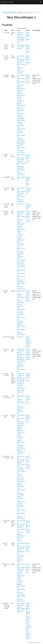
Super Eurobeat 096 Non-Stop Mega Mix (21, 61)
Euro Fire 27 (20, 337)
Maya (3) (28, 221)
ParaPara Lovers (7, 2)
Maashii (28, 215)
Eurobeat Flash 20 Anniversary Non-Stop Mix (21, 380)
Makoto (28, 34)
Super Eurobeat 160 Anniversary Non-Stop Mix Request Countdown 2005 (21, 303)
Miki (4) (28, 345)
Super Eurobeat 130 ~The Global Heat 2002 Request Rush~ (21, 109)
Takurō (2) (28, 342)
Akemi (27, 465)
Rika (27, 218)
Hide (27, 193)
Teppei (28, 347)
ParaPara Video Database (10, 12)
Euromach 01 (20, 33)
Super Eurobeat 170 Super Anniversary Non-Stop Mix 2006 (21, 124)
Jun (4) (28, 220)
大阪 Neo (20, 12)
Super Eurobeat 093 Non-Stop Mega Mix (21, 47)
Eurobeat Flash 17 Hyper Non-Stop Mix (21, 351)
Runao (28, 191)
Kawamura (29, 190)
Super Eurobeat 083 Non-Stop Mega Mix (21, 160)
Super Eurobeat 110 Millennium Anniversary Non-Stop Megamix (21, 571)
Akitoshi (28, 213)
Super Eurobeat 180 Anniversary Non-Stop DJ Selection (21, 321)
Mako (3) (28, 344)
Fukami (28, 211)
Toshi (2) (28, 188)
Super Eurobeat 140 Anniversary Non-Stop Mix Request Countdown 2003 (21, 253)
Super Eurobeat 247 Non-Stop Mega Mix (21, 144)
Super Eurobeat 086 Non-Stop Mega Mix (21, 193)
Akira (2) (28, 216)
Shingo (28, 33)
